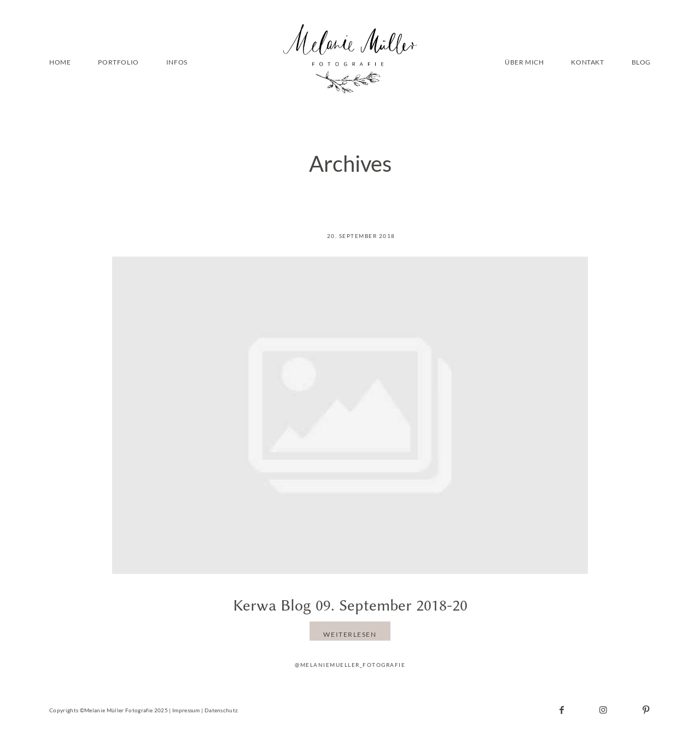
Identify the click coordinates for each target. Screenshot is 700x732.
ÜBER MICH (524, 62)
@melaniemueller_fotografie (350, 665)
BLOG (641, 62)
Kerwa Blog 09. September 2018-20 (350, 605)
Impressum (186, 710)
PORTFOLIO (118, 62)
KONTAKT (587, 62)
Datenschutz (221, 710)
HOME (60, 62)
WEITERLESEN (350, 634)
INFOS (177, 62)
